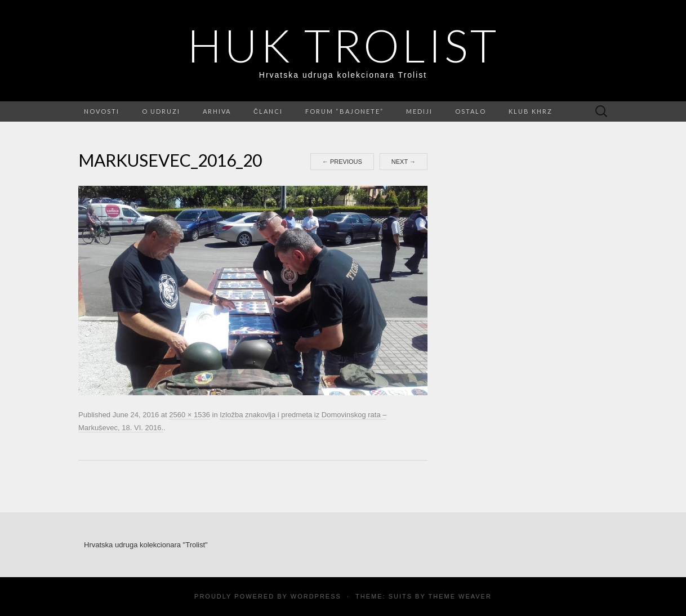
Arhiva (217, 111)
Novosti (102, 111)
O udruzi (161, 111)
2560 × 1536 (190, 415)
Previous (342, 162)
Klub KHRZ (531, 111)
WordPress (316, 596)
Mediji (419, 111)
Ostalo (471, 111)
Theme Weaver (460, 596)
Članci (268, 111)
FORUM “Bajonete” (344, 111)
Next (404, 162)
